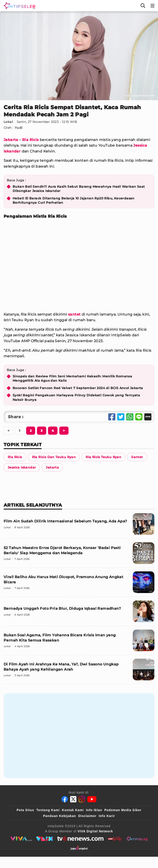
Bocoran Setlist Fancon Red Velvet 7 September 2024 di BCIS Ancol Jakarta (78, 388)
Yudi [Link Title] (19, 128)
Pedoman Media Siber (123, 810)
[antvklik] (115, 839)
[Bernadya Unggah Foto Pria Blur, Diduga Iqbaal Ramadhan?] (79, 613)
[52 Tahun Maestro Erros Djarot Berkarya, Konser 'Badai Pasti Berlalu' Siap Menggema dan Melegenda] (79, 555)
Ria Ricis (30, 140)
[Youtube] (92, 799)
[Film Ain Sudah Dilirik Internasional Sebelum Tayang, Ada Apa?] (79, 526)
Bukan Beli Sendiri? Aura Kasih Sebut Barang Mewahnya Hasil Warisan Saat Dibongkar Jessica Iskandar (79, 189)
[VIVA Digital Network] (95, 831)
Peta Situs (25, 810)
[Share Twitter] (121, 417)
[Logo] (18, 6)
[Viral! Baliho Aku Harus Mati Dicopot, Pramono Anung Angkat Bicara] (79, 584)
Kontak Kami (73, 810)
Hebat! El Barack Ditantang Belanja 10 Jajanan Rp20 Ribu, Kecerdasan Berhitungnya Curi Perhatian (74, 201)
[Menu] (153, 6)
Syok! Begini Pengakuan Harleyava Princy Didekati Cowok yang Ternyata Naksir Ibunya (76, 397)
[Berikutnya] (31, 431)
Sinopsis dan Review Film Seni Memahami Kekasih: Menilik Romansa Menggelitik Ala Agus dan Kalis (72, 379)
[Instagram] (82, 799)
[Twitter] (73, 799)
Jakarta (11, 140)
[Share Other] (148, 417)
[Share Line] (139, 417)
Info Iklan (94, 810)
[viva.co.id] (21, 839)
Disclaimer (87, 816)
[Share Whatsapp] (130, 417)
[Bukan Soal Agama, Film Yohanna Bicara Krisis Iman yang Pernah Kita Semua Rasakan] (79, 642)
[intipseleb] (137, 839)
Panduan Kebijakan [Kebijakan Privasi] (60, 816)
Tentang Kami (48, 810)
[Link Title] (15, 457)
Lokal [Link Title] (8, 122)
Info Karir (107, 816)
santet (74, 314)
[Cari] (143, 6)
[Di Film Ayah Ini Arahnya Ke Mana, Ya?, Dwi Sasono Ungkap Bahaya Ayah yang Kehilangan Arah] (79, 671)
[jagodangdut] (79, 848)
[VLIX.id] (45, 839)
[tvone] (80, 839)
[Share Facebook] (112, 417)
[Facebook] (65, 799)
